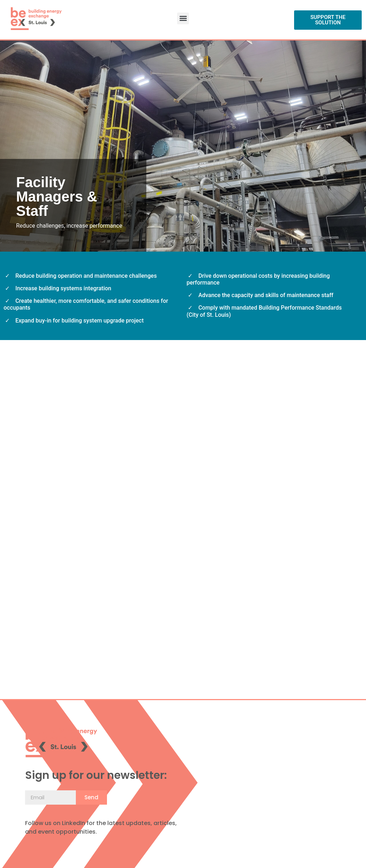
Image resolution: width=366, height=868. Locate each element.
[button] (183, 18)
